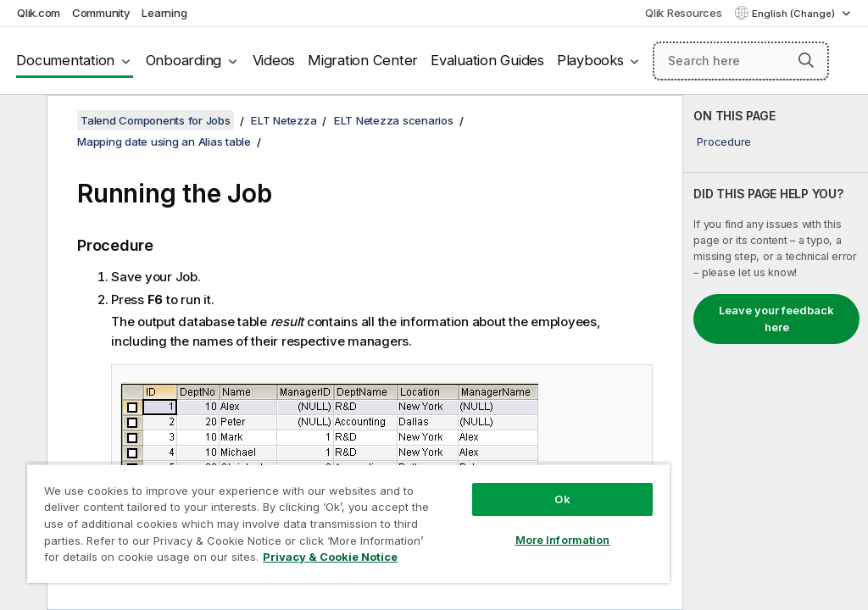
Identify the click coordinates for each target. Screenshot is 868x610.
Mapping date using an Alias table (164, 141)
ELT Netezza (284, 120)
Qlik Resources (684, 13)
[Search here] (741, 61)
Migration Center (363, 60)
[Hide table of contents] (21, 121)
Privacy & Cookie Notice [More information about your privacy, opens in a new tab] (330, 557)
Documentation (65, 60)
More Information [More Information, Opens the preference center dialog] (563, 540)
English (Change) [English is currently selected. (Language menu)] (795, 14)
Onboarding (184, 60)
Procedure (724, 141)
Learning (164, 13)
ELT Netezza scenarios (394, 120)
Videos (274, 60)
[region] (348, 523)
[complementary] (776, 352)
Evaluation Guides (487, 60)
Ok (562, 499)
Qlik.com (39, 13)
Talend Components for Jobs (156, 120)
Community (101, 13)
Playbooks (590, 60)
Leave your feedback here (776, 319)
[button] (806, 60)
